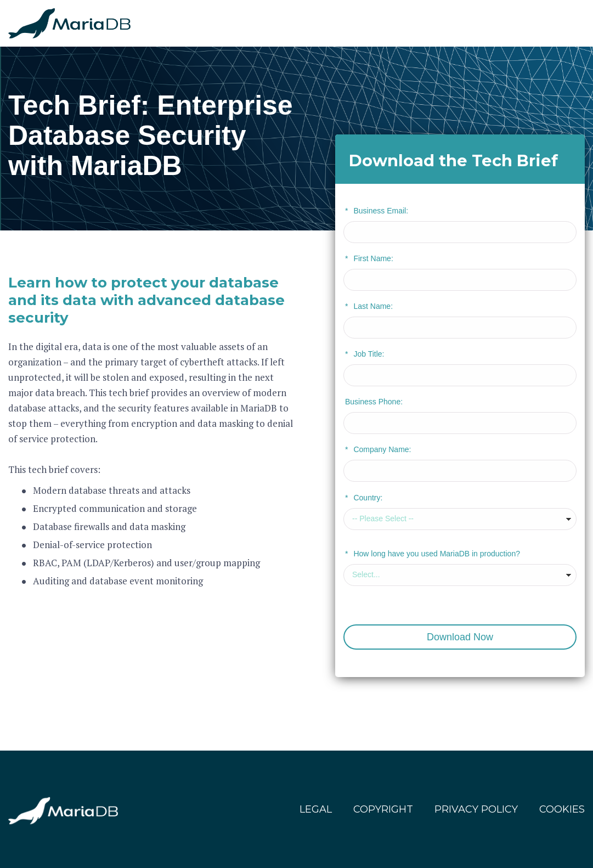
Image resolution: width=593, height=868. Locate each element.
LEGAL (316, 809)
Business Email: (377, 211)
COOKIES (562, 809)
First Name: (369, 258)
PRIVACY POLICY (476, 809)
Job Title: (365, 354)
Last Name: (369, 306)
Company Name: (378, 449)
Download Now (460, 637)
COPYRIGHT (383, 809)
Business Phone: (374, 402)
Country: (364, 498)
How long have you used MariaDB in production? (433, 554)
